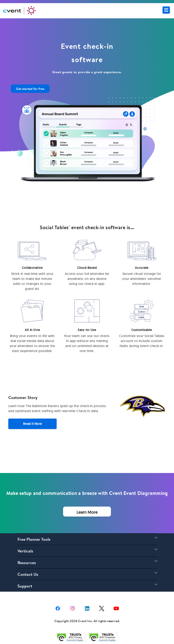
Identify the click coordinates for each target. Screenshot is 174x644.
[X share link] (102, 608)
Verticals (25, 551)
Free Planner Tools (34, 539)
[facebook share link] (58, 608)
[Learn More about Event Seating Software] (87, 512)
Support (25, 586)
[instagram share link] (72, 608)
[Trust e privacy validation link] (71, 637)
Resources (27, 563)
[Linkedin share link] (87, 608)
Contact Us (28, 574)
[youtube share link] (116, 608)
